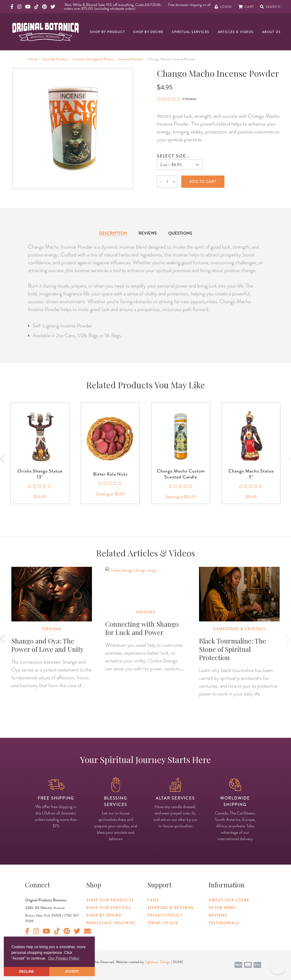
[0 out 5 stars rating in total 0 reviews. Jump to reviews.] (177, 99)
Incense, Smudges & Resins (93, 59)
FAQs (153, 900)
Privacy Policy (165, 915)
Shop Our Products (110, 900)
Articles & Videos (236, 32)
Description (113, 233)
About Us (271, 32)
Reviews (148, 233)
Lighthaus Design (157, 962)
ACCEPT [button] (72, 971)
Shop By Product (107, 32)
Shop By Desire (148, 32)
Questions (180, 233)
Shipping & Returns (171, 908)
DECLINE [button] (26, 971)
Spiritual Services (191, 32)
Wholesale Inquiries (111, 923)
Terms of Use (163, 923)
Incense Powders (131, 59)
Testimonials (224, 923)
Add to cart (203, 182)
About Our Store (229, 900)
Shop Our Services (109, 908)
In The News (222, 908)
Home (33, 59)
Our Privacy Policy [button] (64, 958)
